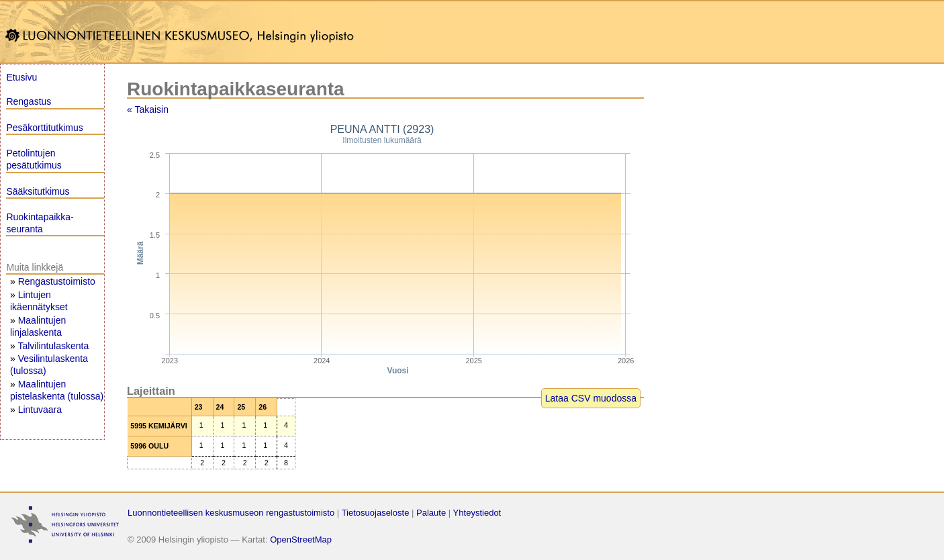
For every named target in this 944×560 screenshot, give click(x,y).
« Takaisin (148, 109)
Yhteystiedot (477, 513)
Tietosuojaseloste (376, 513)
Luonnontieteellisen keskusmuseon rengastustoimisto (231, 513)
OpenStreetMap (301, 540)
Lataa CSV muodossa (591, 398)
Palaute (431, 513)
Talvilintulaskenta (53, 346)
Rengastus (29, 101)
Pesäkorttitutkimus (44, 128)
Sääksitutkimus (38, 191)
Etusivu (21, 77)
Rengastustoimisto (57, 281)
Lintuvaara (40, 410)
